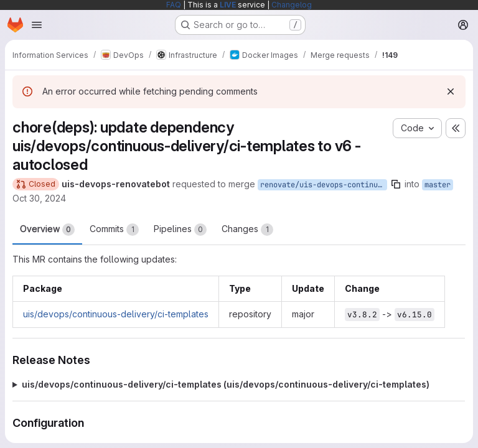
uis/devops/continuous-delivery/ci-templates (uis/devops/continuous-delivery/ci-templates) (226, 384)
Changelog (292, 5)
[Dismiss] (451, 91)
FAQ (174, 5)
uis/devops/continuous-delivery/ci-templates (116, 314)
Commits (114, 230)
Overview (47, 230)
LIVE (228, 5)
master (438, 185)
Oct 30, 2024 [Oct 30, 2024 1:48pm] (39, 198)
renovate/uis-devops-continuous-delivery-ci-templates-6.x (324, 185)
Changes (247, 230)
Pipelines (180, 230)
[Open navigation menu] (37, 25)
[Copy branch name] (396, 184)
